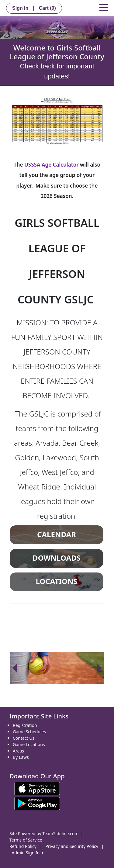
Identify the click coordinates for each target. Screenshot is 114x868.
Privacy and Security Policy (72, 846)
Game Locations (29, 744)
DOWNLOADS (57, 558)
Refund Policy (23, 846)
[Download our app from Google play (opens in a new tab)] (37, 803)
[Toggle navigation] (104, 7)
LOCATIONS (56, 581)
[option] (57, 668)
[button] (15, 668)
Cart (47, 8)
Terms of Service (26, 840)
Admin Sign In (27, 853)
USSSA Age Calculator (52, 165)
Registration (25, 725)
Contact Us (24, 738)
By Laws (21, 757)
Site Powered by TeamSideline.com (44, 833)
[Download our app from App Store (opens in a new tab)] (37, 788)
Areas (18, 751)
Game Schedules (29, 732)
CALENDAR (57, 534)
